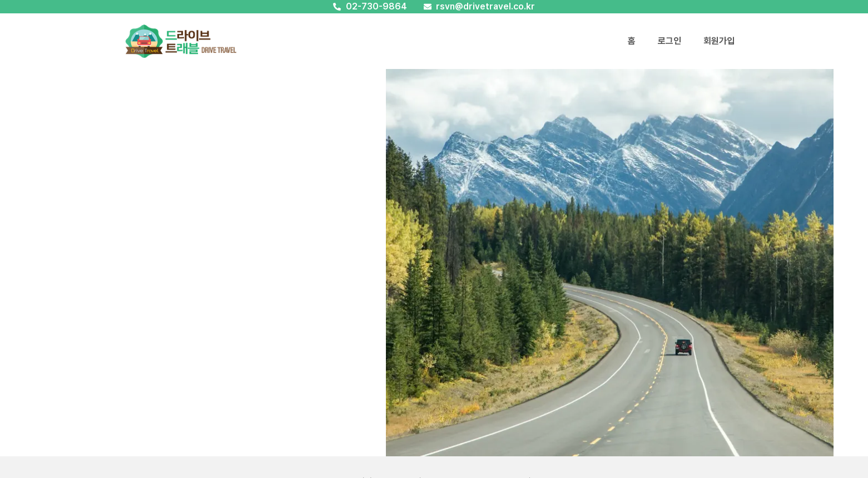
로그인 (669, 41)
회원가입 (719, 41)
